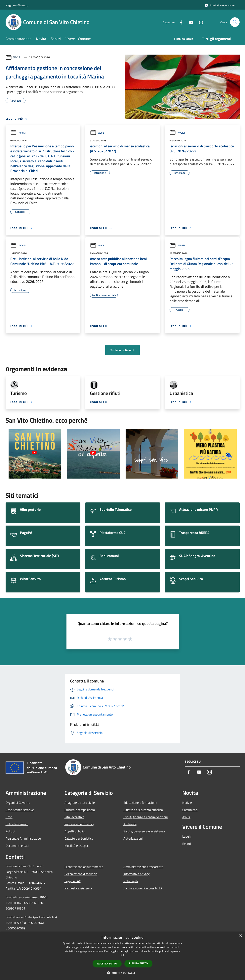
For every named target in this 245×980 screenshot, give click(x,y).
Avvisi (17, 57)
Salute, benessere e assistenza (144, 831)
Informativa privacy (137, 874)
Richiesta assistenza (78, 888)
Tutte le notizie (122, 350)
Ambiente (130, 824)
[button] (123, 973)
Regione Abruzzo (17, 5)
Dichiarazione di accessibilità (143, 888)
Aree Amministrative (20, 810)
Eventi (187, 844)
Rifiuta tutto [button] (138, 963)
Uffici (9, 817)
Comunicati (190, 810)
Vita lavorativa (74, 817)
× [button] (241, 936)
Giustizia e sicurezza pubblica (143, 810)
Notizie (187, 803)
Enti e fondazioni (17, 824)
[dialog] (122, 956)
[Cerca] (235, 22)
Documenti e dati (17, 846)
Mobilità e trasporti (77, 846)
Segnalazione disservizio (81, 874)
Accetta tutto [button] (107, 964)
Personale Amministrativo (23, 838)
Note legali (131, 881)
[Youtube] (189, 22)
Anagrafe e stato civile (80, 803)
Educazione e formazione (140, 803)
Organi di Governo (18, 803)
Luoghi (187, 836)
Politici (10, 831)
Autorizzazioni (133, 838)
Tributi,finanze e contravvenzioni (146, 817)
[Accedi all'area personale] (220, 5)
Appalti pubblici (75, 831)
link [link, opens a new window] (122, 955)
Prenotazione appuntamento (84, 867)
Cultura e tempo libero (80, 810)
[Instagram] (199, 22)
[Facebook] (180, 22)
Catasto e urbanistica (79, 838)
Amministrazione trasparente (143, 867)
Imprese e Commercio (79, 824)
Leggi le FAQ (73, 881)
